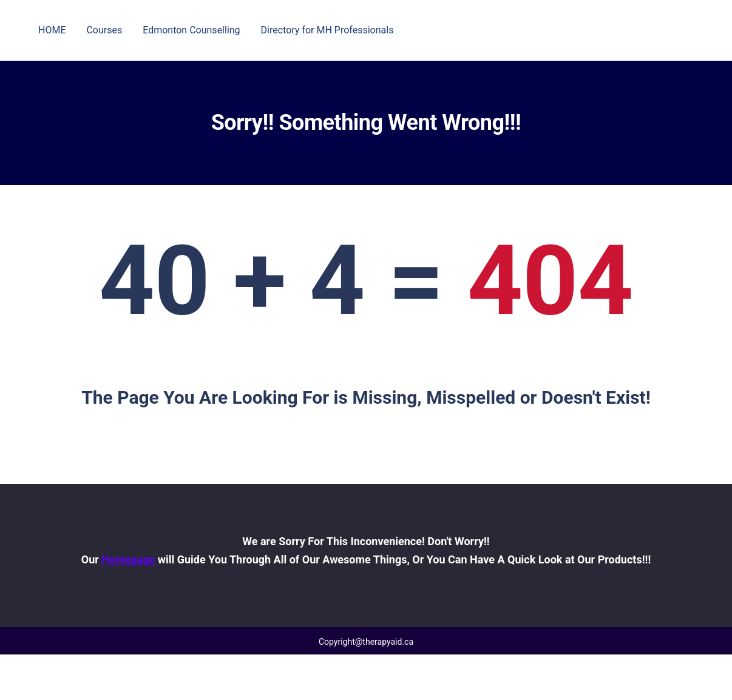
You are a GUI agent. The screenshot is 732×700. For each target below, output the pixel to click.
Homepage (128, 559)
